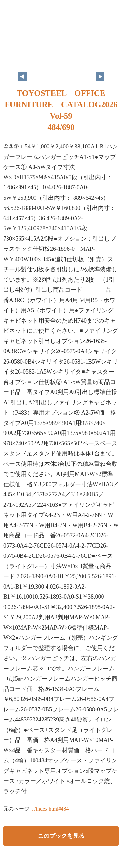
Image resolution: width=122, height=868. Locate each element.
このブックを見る (61, 836)
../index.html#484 (50, 809)
